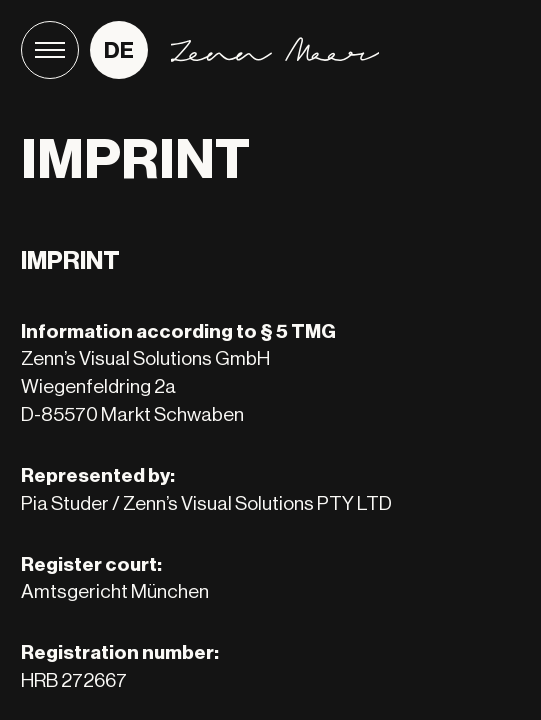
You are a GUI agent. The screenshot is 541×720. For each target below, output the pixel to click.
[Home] (275, 49)
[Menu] (50, 50)
